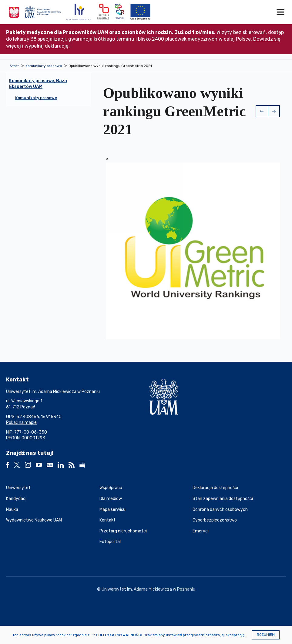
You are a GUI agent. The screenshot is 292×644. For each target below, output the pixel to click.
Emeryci (201, 531)
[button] (262, 111)
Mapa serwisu (112, 510)
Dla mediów (111, 499)
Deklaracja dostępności (215, 488)
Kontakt (107, 520)
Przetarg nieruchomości (123, 531)
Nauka (12, 510)
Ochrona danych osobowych (220, 510)
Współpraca (111, 488)
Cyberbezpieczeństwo (215, 520)
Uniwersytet (18, 488)
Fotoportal (110, 542)
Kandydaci (16, 499)
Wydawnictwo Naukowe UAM (34, 520)
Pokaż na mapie (21, 423)
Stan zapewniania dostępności (223, 499)
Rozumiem (266, 635)
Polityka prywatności (119, 635)
